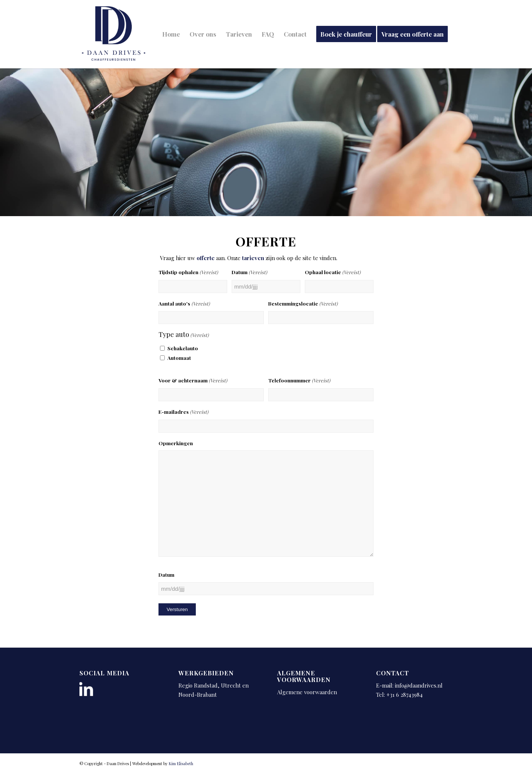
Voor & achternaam (193, 381)
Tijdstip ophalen (188, 272)
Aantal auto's (184, 304)
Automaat (179, 358)
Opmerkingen (176, 443)
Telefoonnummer (299, 381)
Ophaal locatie (333, 272)
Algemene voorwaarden (307, 692)
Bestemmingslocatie (303, 304)
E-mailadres (183, 412)
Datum (249, 272)
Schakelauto (183, 348)
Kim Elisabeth (181, 763)
